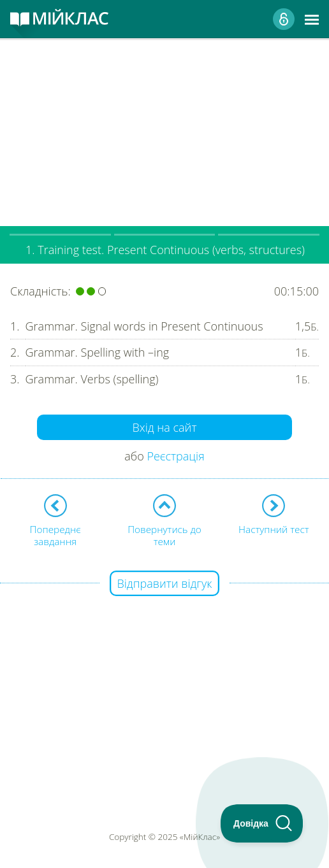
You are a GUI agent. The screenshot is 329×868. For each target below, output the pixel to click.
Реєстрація (175, 456)
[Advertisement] (164, 127)
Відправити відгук (165, 583)
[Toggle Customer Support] (262, 823)
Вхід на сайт (165, 427)
